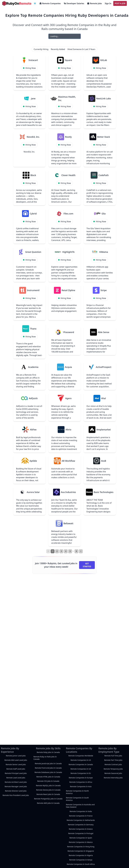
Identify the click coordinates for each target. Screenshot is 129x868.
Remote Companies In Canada (81, 764)
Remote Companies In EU (81, 773)
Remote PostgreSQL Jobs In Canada (48, 799)
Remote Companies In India (81, 811)
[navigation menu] (35, 3)
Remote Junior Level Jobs (16, 756)
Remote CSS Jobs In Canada (48, 781)
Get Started (87, 565)
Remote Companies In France (81, 816)
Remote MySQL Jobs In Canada (48, 785)
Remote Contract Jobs (113, 764)
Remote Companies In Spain (81, 838)
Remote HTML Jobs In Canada (48, 777)
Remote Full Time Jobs (113, 756)
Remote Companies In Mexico (81, 842)
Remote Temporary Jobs (113, 769)
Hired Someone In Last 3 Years (81, 49)
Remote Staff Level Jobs (16, 769)
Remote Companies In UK (81, 769)
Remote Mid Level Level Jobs (16, 760)
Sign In (108, 3)
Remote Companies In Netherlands (81, 820)
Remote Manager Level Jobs (16, 786)
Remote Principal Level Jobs (16, 773)
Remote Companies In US (81, 760)
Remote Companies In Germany (81, 825)
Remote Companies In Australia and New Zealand (80, 806)
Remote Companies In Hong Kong (81, 847)
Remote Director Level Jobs (16, 791)
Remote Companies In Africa (81, 782)
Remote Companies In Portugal (81, 833)
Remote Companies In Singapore (81, 851)
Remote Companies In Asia (81, 786)
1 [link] (53, 551)
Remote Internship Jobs (113, 778)
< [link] (48, 551)
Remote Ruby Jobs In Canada (48, 752)
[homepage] (17, 3)
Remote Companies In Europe (81, 778)
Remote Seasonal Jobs (113, 773)
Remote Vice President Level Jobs (16, 795)
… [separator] (73, 551)
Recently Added (58, 49)
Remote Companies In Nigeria (81, 855)
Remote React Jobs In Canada (48, 794)
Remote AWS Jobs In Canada (48, 803)
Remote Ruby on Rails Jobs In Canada (45, 758)
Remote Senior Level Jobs (16, 764)
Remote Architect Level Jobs (16, 782)
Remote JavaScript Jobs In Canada (48, 763)
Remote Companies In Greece (81, 829)
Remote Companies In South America (77, 799)
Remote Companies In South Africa (81, 864)
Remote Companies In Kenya (81, 860)
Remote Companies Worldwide (81, 756)
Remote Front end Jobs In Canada (48, 768)
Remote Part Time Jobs (113, 760)
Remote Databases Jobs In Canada (48, 772)
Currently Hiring (41, 49)
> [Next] (81, 551)
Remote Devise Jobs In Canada (48, 790)
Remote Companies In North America (77, 792)
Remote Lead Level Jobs (16, 778)
